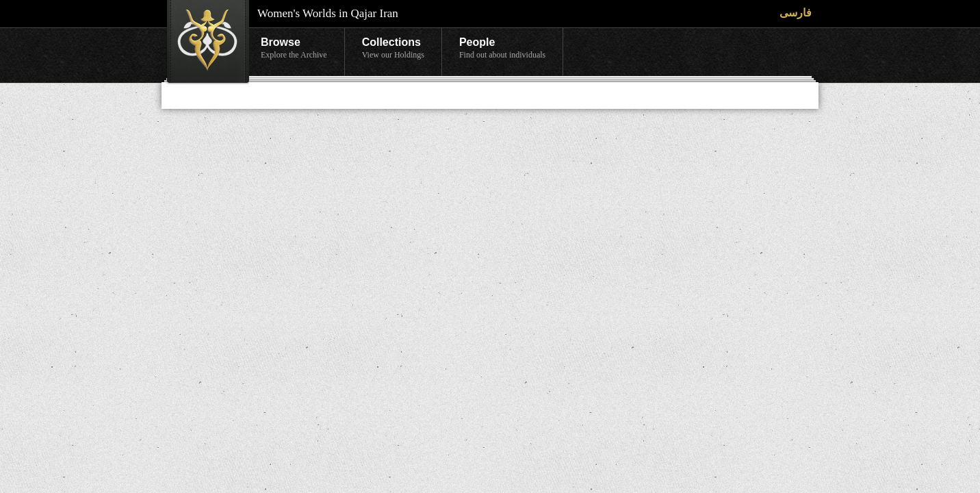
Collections (393, 49)
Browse (294, 49)
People (502, 49)
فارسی (796, 13)
